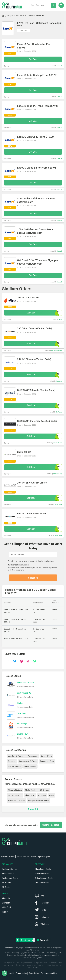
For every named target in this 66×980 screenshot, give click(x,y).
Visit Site (24, 30)
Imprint (5, 912)
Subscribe (33, 578)
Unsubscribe (12, 565)
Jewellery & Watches (16, 756)
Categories (11, 16)
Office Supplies (30, 766)
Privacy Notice (21, 973)
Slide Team (22, 713)
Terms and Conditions (49, 973)
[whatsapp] (34, 661)
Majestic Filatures (15, 790)
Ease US (41, 16)
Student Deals (8, 874)
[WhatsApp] (5, 973)
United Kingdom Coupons (41, 857)
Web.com (59, 381)
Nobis (52, 795)
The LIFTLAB (58, 505)
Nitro (60, 319)
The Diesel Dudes (56, 350)
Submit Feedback (51, 825)
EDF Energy (22, 724)
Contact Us (7, 903)
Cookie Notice (34, 973)
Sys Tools (59, 412)
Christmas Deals (42, 883)
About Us (6, 898)
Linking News (23, 734)
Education (12, 761)
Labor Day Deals (42, 874)
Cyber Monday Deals (44, 878)
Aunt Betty (42, 795)
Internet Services (15, 766)
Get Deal (33, 59)
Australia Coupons (8, 857)
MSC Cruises (44, 790)
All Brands (6, 883)
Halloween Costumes (16, 800)
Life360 (20, 703)
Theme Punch (58, 443)
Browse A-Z (33, 809)
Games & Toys (46, 756)
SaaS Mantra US (24, 693)
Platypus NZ (30, 795)
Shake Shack (30, 790)
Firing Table (58, 535)
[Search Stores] (54, 5)
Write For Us (7, 907)
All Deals (6, 887)
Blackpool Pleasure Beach (38, 800)
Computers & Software (26, 16)
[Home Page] (4, 16)
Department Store (47, 761)
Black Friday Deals (43, 869)
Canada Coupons (23, 857)
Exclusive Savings (10, 869)
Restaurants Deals (10, 878)
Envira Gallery (58, 474)
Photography (33, 756)
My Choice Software (26, 683)
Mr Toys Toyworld (15, 795)
